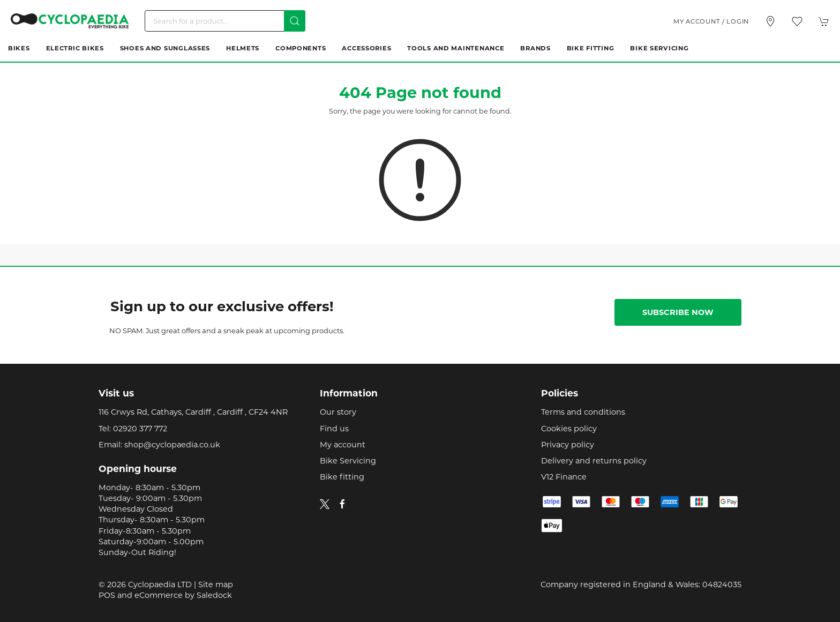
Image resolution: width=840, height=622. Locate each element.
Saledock (214, 595)
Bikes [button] (19, 48)
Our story (338, 412)
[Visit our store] (770, 21)
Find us (334, 429)
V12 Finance (564, 477)
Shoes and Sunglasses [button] (165, 48)
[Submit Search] (295, 21)
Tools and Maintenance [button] (456, 48)
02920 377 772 (140, 429)
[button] (797, 21)
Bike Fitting (591, 48)
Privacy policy (568, 445)
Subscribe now (678, 312)
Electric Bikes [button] (75, 48)
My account (343, 445)
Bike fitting (342, 477)
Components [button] (301, 48)
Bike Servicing (659, 48)
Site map (216, 584)
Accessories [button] (366, 48)
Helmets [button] (243, 48)
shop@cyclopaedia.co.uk (172, 445)
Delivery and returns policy (594, 461)
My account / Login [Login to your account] (711, 21)
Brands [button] (535, 48)
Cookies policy (569, 429)
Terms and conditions (583, 412)
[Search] (225, 21)
